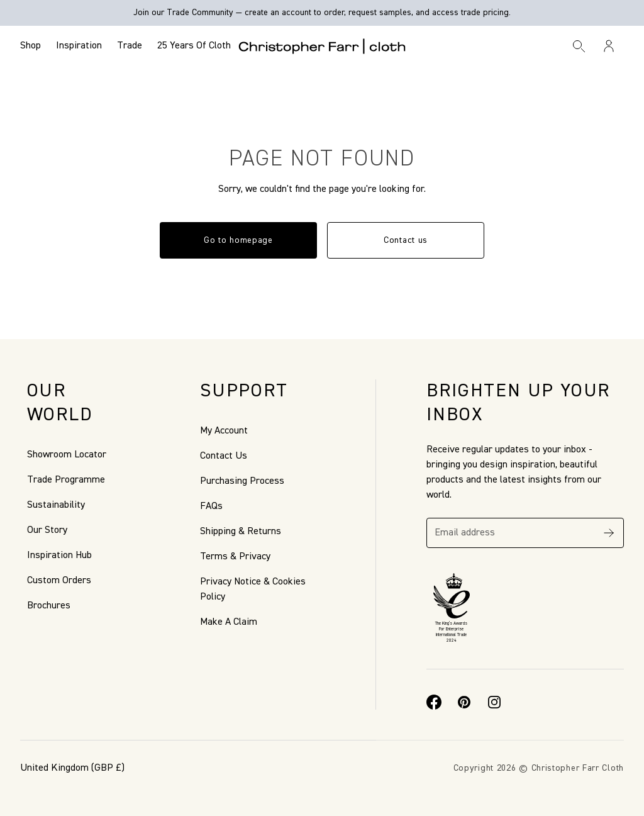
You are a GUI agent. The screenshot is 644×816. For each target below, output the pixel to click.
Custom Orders (59, 581)
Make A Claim (229, 622)
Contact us (406, 240)
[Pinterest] (464, 702)
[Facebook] (434, 702)
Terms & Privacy (235, 557)
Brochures (49, 606)
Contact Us (224, 456)
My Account (224, 431)
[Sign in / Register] (609, 46)
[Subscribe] (609, 533)
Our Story (47, 530)
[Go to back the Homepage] (322, 46)
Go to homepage (238, 240)
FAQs (211, 506)
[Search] (579, 46)
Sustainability (56, 505)
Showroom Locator (67, 455)
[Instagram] (494, 702)
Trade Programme (66, 480)
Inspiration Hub (59, 556)
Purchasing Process (242, 481)
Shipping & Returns (241, 532)
